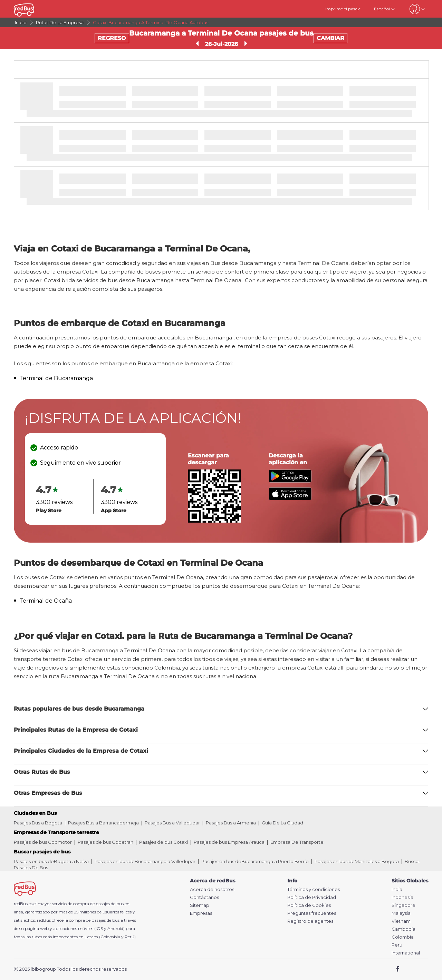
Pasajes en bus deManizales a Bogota (357, 861)
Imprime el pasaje (343, 9)
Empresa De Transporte (297, 842)
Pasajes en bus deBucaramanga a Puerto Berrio (255, 861)
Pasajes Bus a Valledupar (172, 823)
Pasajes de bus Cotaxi (164, 842)
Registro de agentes (310, 921)
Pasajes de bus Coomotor (43, 842)
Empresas (201, 913)
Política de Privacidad (312, 897)
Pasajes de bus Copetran (105, 842)
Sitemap (200, 905)
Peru (397, 945)
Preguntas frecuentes (312, 913)
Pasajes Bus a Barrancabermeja (103, 823)
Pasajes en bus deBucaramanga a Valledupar (145, 861)
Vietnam (401, 921)
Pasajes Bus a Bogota (38, 823)
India (397, 889)
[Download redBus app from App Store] (290, 498)
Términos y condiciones (314, 889)
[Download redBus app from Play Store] (290, 481)
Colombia (403, 937)
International (406, 953)
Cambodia (403, 929)
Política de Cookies (309, 905)
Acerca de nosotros (212, 889)
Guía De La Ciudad (282, 823)
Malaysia (401, 913)
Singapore (403, 905)
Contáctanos (204, 897)
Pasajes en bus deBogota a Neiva (51, 861)
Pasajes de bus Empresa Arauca (229, 842)
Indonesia (402, 897)
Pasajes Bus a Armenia (231, 823)
